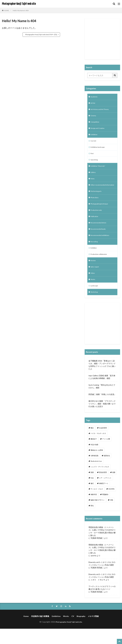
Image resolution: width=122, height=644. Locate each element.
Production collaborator (100, 267)
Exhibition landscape (99, 150)
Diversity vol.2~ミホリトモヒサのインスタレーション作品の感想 (102, 579)
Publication (95, 227)
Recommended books (99, 240)
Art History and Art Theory (101, 110)
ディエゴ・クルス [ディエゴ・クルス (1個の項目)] (97, 504)
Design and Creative (99, 130)
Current (94, 144)
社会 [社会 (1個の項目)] (92, 493)
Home (26, 631)
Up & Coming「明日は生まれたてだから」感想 (102, 401)
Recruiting (95, 253)
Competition (96, 124)
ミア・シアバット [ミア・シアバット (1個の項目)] (105, 493)
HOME (7, 10)
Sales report (95, 280)
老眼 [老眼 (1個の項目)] (114, 487)
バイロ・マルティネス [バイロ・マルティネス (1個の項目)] (98, 448)
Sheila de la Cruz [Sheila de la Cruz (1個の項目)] (96, 476)
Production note (97, 220)
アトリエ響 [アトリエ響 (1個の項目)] (106, 454)
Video (93, 287)
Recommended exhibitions (101, 247)
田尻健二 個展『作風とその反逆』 (102, 409)
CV (73, 631)
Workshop (95, 307)
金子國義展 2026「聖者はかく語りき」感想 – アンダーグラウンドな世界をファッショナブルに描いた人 (102, 380)
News (93, 184)
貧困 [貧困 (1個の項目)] (92, 487)
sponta (94, 571)
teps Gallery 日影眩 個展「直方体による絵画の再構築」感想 (102, 392)
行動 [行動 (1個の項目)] (111, 515)
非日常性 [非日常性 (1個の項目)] (111, 504)
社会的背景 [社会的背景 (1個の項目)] (103, 443)
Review (94, 273)
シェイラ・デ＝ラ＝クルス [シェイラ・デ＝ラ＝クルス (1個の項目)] (100, 482)
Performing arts (97, 200)
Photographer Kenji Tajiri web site (19, 4)
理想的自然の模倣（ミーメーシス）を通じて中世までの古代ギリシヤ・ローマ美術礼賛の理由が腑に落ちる (102, 546)
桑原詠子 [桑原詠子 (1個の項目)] (94, 454)
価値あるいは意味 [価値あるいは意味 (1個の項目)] (97, 465)
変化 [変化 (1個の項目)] (92, 521)
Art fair (93, 104)
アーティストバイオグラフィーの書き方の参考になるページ (102, 603)
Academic (94, 97)
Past (92, 157)
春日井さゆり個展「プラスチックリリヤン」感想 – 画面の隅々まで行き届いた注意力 (102, 419)
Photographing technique (101, 213)
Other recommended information (98, 192)
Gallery (93, 177)
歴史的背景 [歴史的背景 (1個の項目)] (103, 487)
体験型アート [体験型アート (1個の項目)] (104, 498)
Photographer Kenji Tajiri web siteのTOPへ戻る (41, 35)
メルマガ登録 (93, 631)
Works (93, 294)
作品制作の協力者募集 (40, 631)
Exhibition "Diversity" (99, 171)
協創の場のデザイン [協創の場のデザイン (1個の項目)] (98, 515)
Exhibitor (94, 260)
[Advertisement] (105, 41)
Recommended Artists (100, 233)
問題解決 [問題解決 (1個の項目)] (105, 509)
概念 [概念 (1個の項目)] (92, 443)
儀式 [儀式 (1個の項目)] (92, 498)
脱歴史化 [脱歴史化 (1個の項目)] (107, 471)
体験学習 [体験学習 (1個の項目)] (94, 509)
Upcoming (95, 164)
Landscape (95, 300)
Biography (81, 631)
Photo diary (95, 207)
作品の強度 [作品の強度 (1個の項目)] (94, 460)
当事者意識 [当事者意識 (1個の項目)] (94, 471)
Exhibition (95, 137)
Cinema (94, 117)
